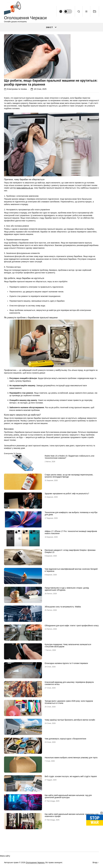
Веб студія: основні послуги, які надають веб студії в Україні (71, 776)
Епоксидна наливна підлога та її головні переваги (66, 663)
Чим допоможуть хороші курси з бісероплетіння (65, 739)
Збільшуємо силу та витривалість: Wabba (63, 607)
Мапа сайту (5, 856)
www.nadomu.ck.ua (25, 188)
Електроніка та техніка (17, 89)
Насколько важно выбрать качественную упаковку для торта (71, 758)
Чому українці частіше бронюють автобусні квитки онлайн (70, 720)
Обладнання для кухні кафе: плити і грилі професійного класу (72, 626)
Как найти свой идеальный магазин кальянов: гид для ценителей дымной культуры (68, 796)
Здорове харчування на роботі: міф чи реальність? (67, 494)
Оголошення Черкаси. (35, 862)
